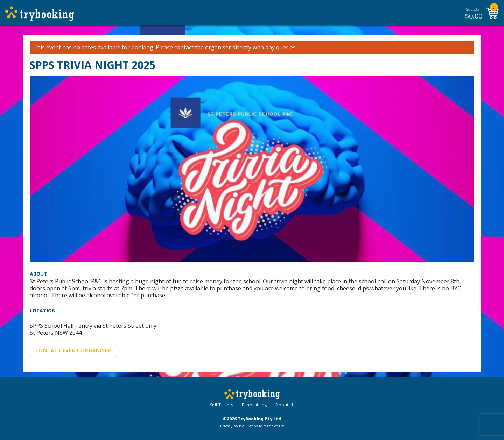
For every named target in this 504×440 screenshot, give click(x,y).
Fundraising (254, 405)
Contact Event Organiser (73, 350)
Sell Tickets (222, 405)
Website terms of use (267, 426)
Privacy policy (232, 426)
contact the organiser (203, 47)
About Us (285, 405)
